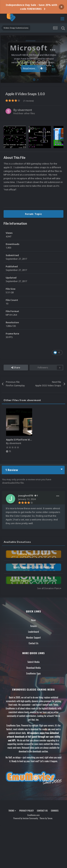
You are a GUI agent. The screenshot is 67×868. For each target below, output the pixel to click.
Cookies (55, 811)
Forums (34, 626)
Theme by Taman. (46, 818)
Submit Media (34, 662)
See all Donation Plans (49, 588)
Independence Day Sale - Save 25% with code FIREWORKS (31, 7)
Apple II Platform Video (20, 440)
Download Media (34, 668)
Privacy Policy (26, 811)
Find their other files (24, 113)
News (34, 620)
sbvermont (25, 110)
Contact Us (33, 643)
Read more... (33, 68)
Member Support (33, 637)
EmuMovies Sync (33, 673)
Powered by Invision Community (26, 818)
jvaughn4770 (26, 496)
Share (16, 367)
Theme (12, 811)
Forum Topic (34, 214)
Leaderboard (33, 632)
